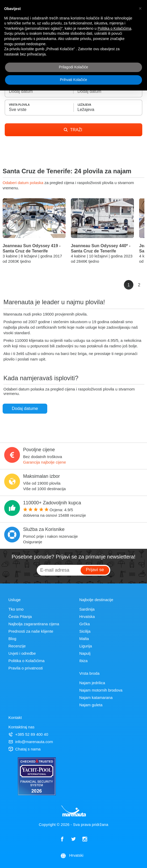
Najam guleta (91, 705)
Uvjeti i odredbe (22, 653)
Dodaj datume (25, 408)
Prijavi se (95, 570)
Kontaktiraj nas (21, 727)
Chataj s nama (25, 749)
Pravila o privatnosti (26, 668)
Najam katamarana (96, 697)
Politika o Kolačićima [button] (114, 28)
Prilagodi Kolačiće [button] (73, 67)
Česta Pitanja (20, 616)
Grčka (85, 624)
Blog (12, 639)
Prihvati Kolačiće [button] (73, 80)
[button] (140, 8)
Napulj (85, 653)
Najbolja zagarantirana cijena (34, 624)
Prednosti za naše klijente (31, 631)
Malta (84, 639)
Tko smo (16, 609)
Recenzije (17, 646)
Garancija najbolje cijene (44, 462)
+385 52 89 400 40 (28, 734)
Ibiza (83, 661)
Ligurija (86, 646)
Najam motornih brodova (101, 690)
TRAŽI (73, 130)
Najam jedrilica (92, 683)
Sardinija (87, 609)
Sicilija (85, 631)
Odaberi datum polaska (23, 183)
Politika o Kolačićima (27, 661)
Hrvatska (87, 616)
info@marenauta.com (31, 742)
